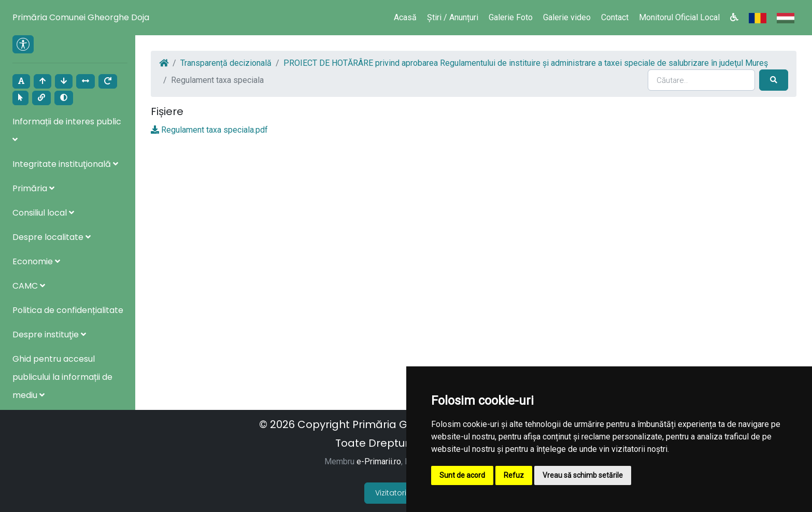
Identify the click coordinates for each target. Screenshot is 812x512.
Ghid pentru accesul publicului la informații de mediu (62, 377)
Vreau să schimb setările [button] (583, 475)
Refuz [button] (514, 475)
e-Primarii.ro (379, 461)
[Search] (701, 80)
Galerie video (567, 17)
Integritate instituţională (65, 164)
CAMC (29, 286)
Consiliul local (43, 213)
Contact (615, 17)
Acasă (405, 17)
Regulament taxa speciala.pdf (215, 130)
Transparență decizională (226, 63)
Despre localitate (52, 237)
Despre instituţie (49, 335)
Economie (36, 261)
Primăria (33, 188)
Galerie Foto (511, 17)
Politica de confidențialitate (68, 310)
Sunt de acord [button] (462, 475)
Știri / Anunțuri (453, 17)
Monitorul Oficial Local (679, 17)
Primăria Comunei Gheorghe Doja (81, 17)
